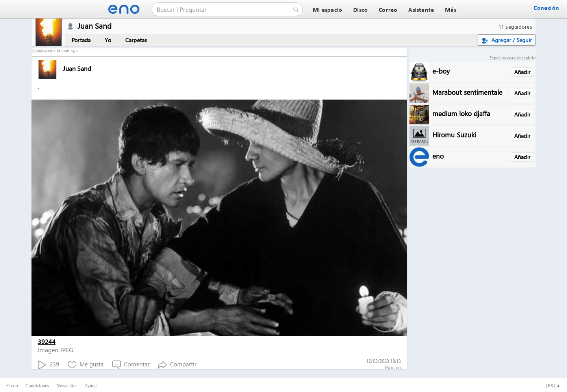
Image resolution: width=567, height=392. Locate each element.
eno (438, 156)
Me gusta (86, 365)
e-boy (441, 71)
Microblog (66, 51)
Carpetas (136, 40)
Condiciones (37, 386)
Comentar (131, 365)
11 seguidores (515, 27)
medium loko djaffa (461, 113)
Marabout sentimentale (467, 92)
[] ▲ (553, 386)
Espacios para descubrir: (512, 58)
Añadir (522, 72)
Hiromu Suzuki (454, 134)
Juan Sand (64, 68)
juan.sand (44, 51)
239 (48, 365)
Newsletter (67, 386)
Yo (108, 40)
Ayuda (90, 386)
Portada (81, 40)
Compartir (177, 365)
